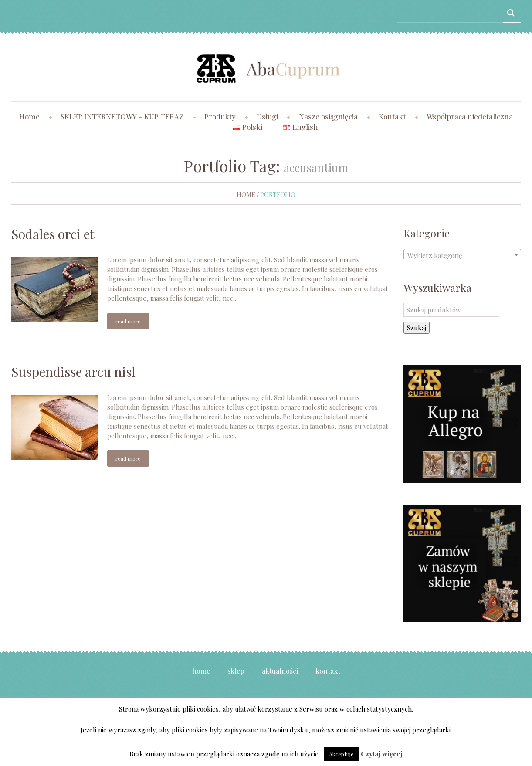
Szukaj (417, 328)
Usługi (267, 116)
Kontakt (392, 116)
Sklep (236, 671)
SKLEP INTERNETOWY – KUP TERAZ (122, 116)
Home (29, 116)
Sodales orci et (53, 234)
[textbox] (462, 255)
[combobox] (462, 255)
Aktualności (280, 671)
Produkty (220, 116)
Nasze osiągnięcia (328, 116)
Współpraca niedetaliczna (470, 116)
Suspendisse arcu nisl (73, 372)
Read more (128, 321)
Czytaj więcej (382, 754)
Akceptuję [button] (341, 754)
